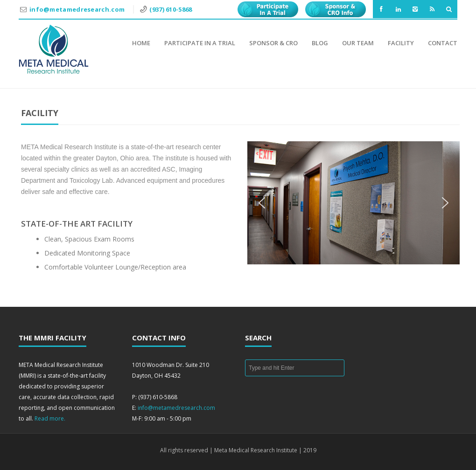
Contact (443, 43)
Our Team (358, 43)
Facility (401, 43)
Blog (320, 43)
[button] (262, 203)
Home (141, 43)
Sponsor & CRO (273, 43)
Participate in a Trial (200, 43)
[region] (353, 203)
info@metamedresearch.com (78, 9)
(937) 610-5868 (171, 9)
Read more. (50, 418)
